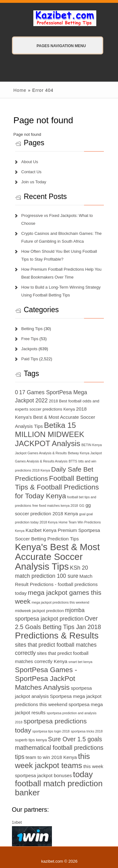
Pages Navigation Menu (55, 46)
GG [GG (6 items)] (82, 506)
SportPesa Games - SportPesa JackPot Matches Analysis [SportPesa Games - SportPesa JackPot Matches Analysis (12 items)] (46, 679)
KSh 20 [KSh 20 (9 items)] (79, 568)
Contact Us (31, 172)
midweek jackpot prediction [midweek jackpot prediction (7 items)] (39, 611)
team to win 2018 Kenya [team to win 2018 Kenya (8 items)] (51, 757)
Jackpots (29, 349)
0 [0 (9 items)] (17, 392)
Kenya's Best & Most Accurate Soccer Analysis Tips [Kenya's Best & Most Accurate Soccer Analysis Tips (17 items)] (58, 557)
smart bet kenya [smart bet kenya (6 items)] (81, 662)
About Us (30, 162)
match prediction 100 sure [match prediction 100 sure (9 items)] (47, 576)
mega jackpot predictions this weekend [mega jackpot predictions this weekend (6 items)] (60, 602)
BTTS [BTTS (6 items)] (73, 461)
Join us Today (34, 182)
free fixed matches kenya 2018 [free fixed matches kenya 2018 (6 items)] (55, 506)
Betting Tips (32, 329)
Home (20, 90)
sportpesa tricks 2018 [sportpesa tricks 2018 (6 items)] (87, 731)
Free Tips (30, 339)
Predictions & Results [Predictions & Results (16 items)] (57, 636)
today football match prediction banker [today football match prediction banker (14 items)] (59, 783)
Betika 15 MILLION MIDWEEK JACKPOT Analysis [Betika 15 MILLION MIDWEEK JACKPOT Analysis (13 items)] (50, 434)
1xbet (17, 822)
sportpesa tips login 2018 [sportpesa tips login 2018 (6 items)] (51, 731)
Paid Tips (30, 359)
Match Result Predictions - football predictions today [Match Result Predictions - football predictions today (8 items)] (56, 585)
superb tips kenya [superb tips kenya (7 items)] (31, 740)
